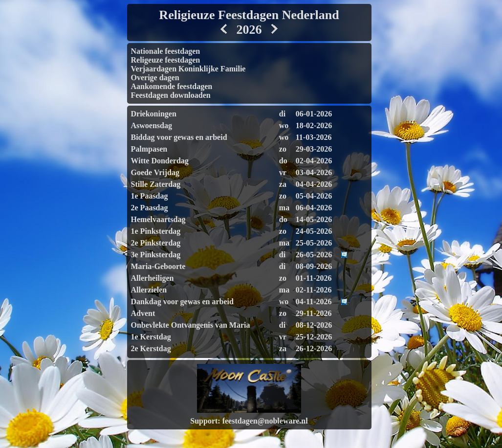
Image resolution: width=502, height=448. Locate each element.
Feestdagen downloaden (171, 95)
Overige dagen (155, 78)
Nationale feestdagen (166, 51)
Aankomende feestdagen (172, 86)
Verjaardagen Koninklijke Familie (188, 69)
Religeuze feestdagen (166, 60)
